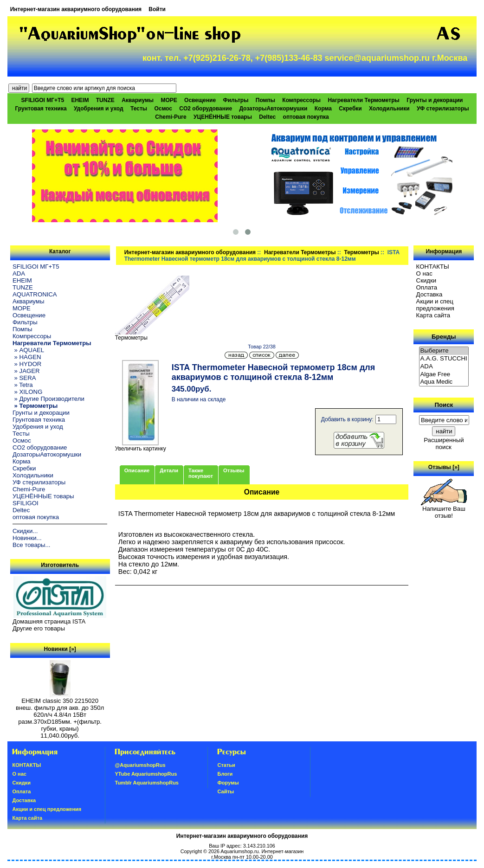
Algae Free (444, 375)
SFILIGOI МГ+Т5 (43, 100)
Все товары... (32, 545)
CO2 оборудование (206, 109)
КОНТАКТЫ (433, 267)
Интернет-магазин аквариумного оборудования (76, 9)
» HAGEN (27, 357)
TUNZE (105, 100)
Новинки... (27, 538)
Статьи (226, 765)
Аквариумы (138, 100)
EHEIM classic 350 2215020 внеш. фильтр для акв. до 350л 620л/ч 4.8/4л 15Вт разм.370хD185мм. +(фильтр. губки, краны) (60, 712)
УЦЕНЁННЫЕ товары (223, 117)
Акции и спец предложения (435, 305)
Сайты (226, 791)
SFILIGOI (26, 503)
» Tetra (23, 385)
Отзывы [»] (444, 467)
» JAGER (26, 371)
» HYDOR (27, 364)
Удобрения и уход (99, 109)
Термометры (361, 252)
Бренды (444, 337)
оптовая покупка (306, 117)
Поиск (444, 405)
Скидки (426, 280)
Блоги (225, 774)
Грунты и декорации (435, 100)
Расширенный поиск (444, 444)
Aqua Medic (444, 382)
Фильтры (236, 100)
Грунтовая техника (41, 109)
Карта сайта (433, 315)
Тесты (139, 109)
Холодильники (389, 109)
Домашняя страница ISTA (49, 621)
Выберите (444, 351)
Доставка (429, 294)
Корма (323, 109)
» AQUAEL (28, 350)
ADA (19, 273)
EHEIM (80, 100)
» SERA (24, 378)
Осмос (163, 109)
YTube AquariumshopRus (146, 774)
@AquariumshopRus (140, 765)
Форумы (228, 783)
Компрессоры (301, 100)
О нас (424, 273)
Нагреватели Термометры (300, 252)
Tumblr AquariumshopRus (147, 783)
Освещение (200, 100)
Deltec (267, 117)
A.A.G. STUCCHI (444, 359)
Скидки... (25, 531)
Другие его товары (39, 628)
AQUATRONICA (35, 294)
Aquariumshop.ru (239, 851)
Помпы (265, 100)
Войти (157, 9)
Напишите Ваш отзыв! (444, 509)
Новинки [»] (60, 649)
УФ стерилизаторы (443, 109)
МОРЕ (169, 100)
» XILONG (28, 392)
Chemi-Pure (171, 117)
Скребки (350, 109)
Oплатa (427, 287)
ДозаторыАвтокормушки (273, 109)
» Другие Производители (48, 399)
